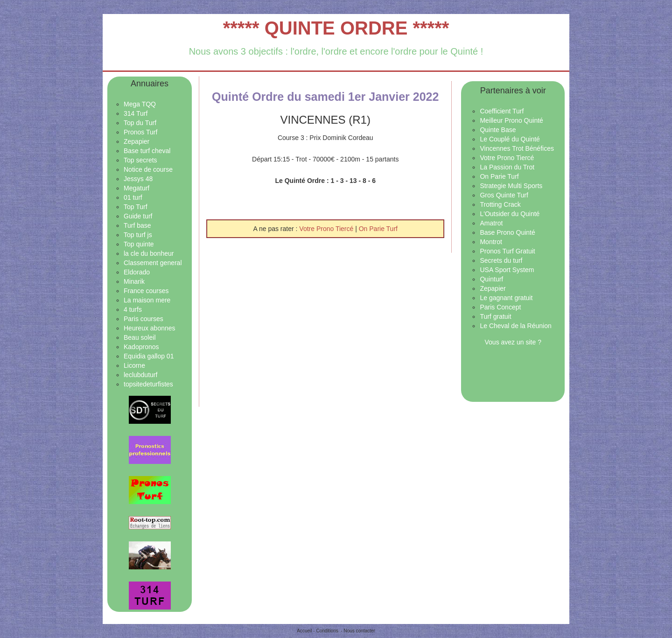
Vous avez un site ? (513, 342)
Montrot (491, 242)
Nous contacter (359, 631)
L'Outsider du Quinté (510, 214)
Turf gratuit (495, 316)
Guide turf (138, 216)
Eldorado (137, 272)
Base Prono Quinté (507, 232)
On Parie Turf (378, 229)
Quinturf (491, 279)
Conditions (327, 631)
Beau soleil (140, 337)
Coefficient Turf (502, 111)
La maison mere (147, 300)
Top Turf (136, 207)
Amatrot (491, 223)
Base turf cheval (147, 151)
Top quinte (139, 244)
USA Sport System (507, 270)
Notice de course (148, 169)
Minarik (134, 281)
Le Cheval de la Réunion (515, 326)
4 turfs (133, 309)
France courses (146, 291)
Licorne (134, 365)
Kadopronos (141, 347)
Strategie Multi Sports (511, 186)
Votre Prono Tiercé (327, 229)
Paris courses (143, 319)
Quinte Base (498, 130)
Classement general (153, 263)
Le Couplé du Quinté (510, 139)
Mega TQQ (140, 104)
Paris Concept (500, 307)
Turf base (137, 225)
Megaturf (136, 188)
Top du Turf (140, 123)
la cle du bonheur (149, 253)
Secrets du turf (501, 260)
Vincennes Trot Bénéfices (517, 148)
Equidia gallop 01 (149, 356)
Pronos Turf (140, 132)
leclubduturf (140, 375)
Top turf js (138, 235)
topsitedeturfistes (148, 384)
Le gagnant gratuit (506, 298)
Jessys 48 (138, 179)
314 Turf (136, 113)
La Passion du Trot (507, 167)
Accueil (304, 631)
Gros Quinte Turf (504, 195)
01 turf (133, 197)
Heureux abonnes (150, 328)
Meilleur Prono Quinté (511, 120)
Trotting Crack (500, 204)
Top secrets (140, 160)
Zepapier (136, 141)
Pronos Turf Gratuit (507, 251)
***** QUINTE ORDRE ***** (336, 28)
